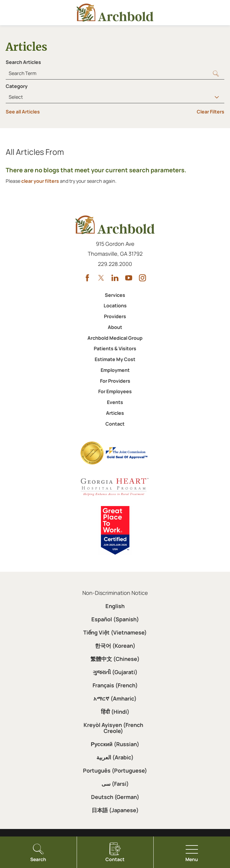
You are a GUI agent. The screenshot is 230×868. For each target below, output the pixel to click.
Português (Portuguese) (115, 770)
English (115, 606)
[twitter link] (101, 278)
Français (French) (115, 685)
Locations (115, 306)
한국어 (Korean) (115, 646)
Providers (115, 316)
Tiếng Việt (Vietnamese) (115, 632)
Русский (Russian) (115, 744)
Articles (115, 413)
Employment (115, 370)
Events (115, 402)
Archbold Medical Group (115, 338)
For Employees (115, 391)
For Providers (115, 381)
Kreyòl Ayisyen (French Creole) (113, 728)
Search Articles (23, 62)
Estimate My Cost (115, 359)
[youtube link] (129, 278)
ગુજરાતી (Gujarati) (115, 672)
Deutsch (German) (115, 797)
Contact (115, 424)
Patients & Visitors (115, 348)
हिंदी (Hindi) (115, 712)
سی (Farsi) (115, 784)
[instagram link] (142, 278)
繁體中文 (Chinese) (115, 659)
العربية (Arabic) (115, 757)
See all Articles (23, 112)
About (115, 327)
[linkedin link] (115, 278)
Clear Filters (211, 112)
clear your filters (40, 181)
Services (115, 295)
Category (17, 86)
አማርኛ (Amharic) (115, 698)
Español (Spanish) (115, 619)
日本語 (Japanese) (115, 810)
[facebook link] (87, 278)
